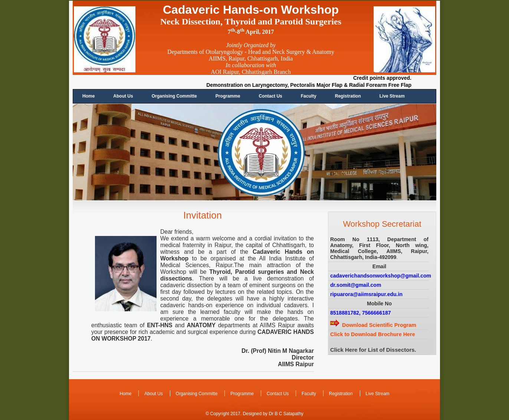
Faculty (309, 96)
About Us (123, 96)
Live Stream (392, 96)
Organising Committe (174, 96)
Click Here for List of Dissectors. (373, 350)
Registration (348, 96)
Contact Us (270, 96)
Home (88, 96)
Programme (228, 96)
